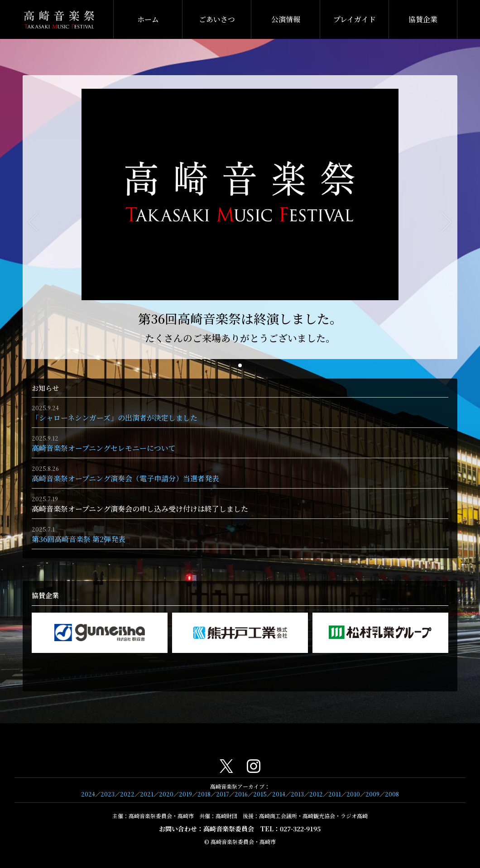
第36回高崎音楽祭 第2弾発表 (79, 539)
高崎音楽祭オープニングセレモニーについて (104, 448)
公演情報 (286, 19)
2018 (204, 794)
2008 (392, 794)
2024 (88, 794)
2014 (279, 794)
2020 (166, 794)
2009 (372, 794)
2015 (260, 794)
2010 (353, 794)
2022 (127, 794)
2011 (335, 794)
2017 (223, 794)
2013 (297, 794)
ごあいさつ (217, 19)
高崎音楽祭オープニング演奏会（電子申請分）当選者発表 (125, 478)
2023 (108, 794)
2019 (185, 794)
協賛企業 (423, 19)
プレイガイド (355, 19)
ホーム (148, 19)
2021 (147, 794)
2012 (316, 794)
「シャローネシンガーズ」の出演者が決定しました (115, 418)
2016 (241, 794)
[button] (240, 365)
